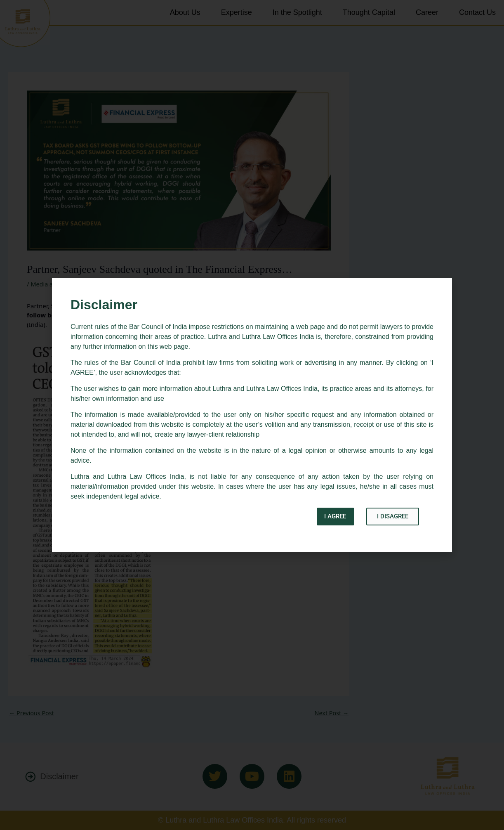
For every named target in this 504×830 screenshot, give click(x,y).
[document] (252, 415)
